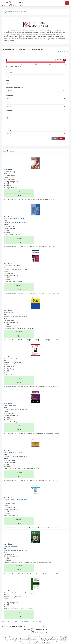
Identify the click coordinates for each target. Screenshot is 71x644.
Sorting (8, 130)
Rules (15, 622)
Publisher (9, 111)
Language (9, 95)
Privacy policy (25, 622)
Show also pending (14, 66)
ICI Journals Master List (11, 12)
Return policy (37, 622)
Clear (55, 138)
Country (9, 103)
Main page (6, 622)
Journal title (10, 73)
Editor (8, 118)
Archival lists (63, 51)
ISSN (7, 80)
